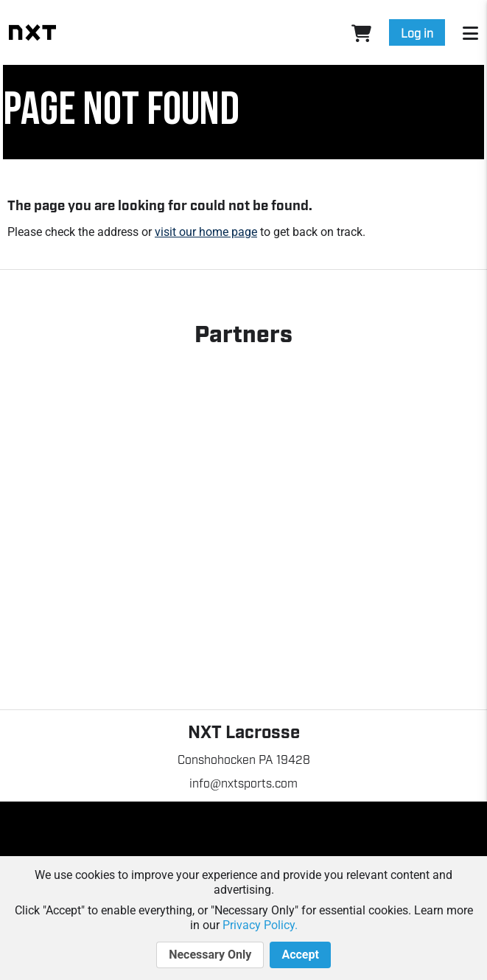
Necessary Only (210, 955)
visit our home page (206, 232)
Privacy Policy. (260, 925)
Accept (300, 955)
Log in (417, 32)
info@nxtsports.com (243, 782)
